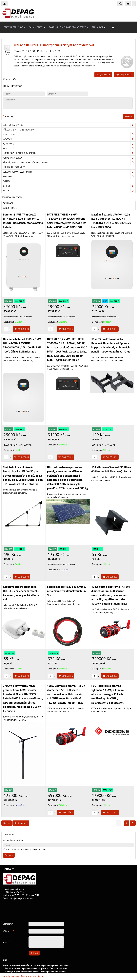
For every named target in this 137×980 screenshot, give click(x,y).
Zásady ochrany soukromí (32, 976)
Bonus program (11, 208)
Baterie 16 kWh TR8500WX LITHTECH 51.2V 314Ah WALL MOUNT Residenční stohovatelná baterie (23, 221)
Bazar (69, 191)
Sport (69, 148)
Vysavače (69, 139)
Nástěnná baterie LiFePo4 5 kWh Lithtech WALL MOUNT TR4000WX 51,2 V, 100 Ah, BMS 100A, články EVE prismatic (23, 345)
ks (7, 329)
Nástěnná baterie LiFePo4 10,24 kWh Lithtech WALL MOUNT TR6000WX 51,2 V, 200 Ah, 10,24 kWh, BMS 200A (111, 221)
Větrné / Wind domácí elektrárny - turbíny (69, 163)
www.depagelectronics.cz (14, 889)
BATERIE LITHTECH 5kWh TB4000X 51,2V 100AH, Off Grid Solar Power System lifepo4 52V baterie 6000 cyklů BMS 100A (66, 221)
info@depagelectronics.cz (21, 898)
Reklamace (99, 27)
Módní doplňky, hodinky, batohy (69, 153)
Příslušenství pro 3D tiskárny (19, 130)
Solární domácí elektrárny (69, 172)
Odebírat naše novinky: (13, 840)
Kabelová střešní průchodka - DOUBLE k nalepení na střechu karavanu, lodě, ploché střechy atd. (21, 593)
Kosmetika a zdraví (69, 158)
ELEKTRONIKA (69, 134)
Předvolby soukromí (10, 976)
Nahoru (7, 823)
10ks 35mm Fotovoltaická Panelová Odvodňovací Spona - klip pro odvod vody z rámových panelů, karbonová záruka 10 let (111, 345)
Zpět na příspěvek (124, 75)
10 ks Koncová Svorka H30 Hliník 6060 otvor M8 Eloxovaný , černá (111, 469)
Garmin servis (37, 27)
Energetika (69, 177)
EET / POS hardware (69, 125)
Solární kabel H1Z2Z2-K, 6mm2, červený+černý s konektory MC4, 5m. (67, 591)
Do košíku (22, 329)
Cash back (8, 203)
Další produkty (21, 823)
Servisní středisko (15, 27)
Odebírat (9, 855)
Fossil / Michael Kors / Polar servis (69, 27)
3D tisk (69, 186)
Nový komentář (103, 75)
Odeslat (129, 116)
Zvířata (7, 181)
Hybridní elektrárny (14, 167)
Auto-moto (69, 144)
